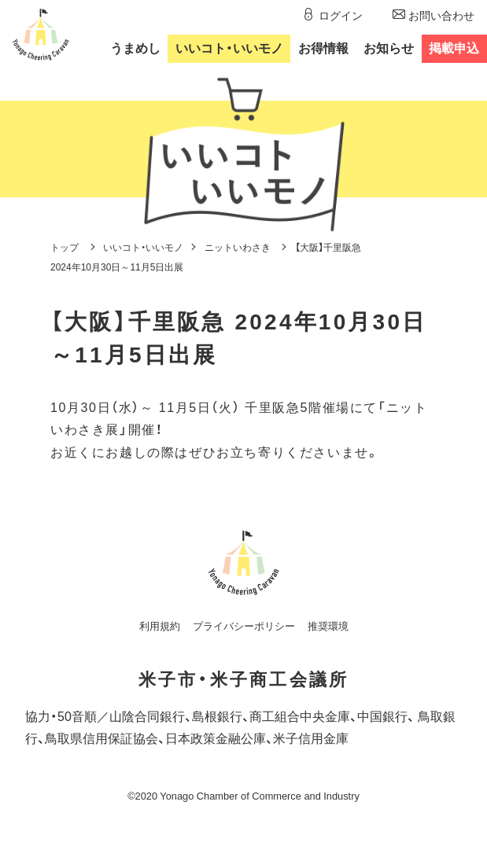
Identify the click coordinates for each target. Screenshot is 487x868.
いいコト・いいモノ (143, 248)
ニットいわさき (238, 248)
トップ (65, 248)
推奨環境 (328, 626)
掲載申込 (454, 48)
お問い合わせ (441, 16)
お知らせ (389, 48)
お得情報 (323, 48)
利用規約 (160, 626)
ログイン (341, 16)
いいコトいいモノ (229, 48)
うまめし (135, 48)
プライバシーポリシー (244, 626)
